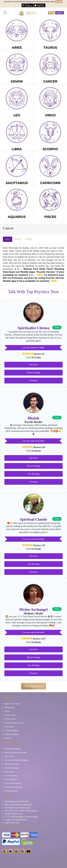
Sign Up (60, 13)
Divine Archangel (33, 609)
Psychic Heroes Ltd (13, 814)
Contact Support (11, 730)
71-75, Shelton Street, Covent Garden (21, 817)
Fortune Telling (11, 791)
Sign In (51, 13)
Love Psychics (11, 775)
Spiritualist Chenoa (34, 328)
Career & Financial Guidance (17, 760)
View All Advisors (33, 686)
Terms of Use (10, 715)
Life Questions (11, 779)
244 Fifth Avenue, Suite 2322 (18, 808)
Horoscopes (10, 707)
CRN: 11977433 (12, 823)
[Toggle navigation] (5, 13)
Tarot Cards (10, 756)
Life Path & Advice (13, 783)
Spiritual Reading (12, 764)
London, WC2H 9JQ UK (16, 820)
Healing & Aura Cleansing (16, 752)
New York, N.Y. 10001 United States (21, 811)
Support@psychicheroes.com (17, 801)
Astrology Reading (13, 749)
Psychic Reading (12, 768)
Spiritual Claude (33, 519)
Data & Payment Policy (14, 723)
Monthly (29, 239)
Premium (34, 380)
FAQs (7, 711)
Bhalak (33, 418)
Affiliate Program (12, 734)
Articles (8, 738)
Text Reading (33, 474)
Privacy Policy (11, 719)
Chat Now (33, 365)
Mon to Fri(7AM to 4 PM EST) (19, 805)
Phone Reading (33, 373)
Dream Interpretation (13, 787)
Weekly (18, 239)
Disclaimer (9, 727)
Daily (8, 239)
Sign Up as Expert (12, 704)
